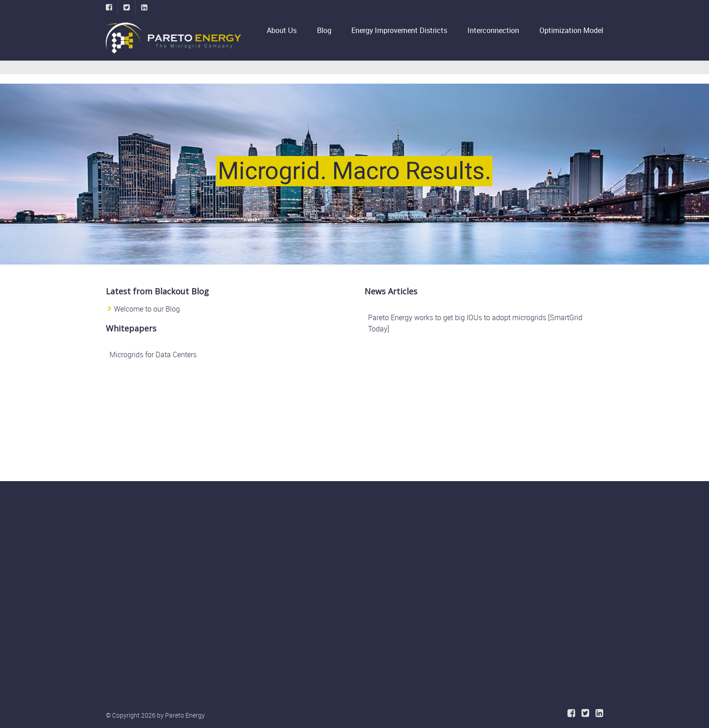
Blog (324, 30)
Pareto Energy (185, 715)
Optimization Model (571, 30)
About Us (286, 30)
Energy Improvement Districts (399, 30)
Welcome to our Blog (147, 309)
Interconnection (493, 30)
